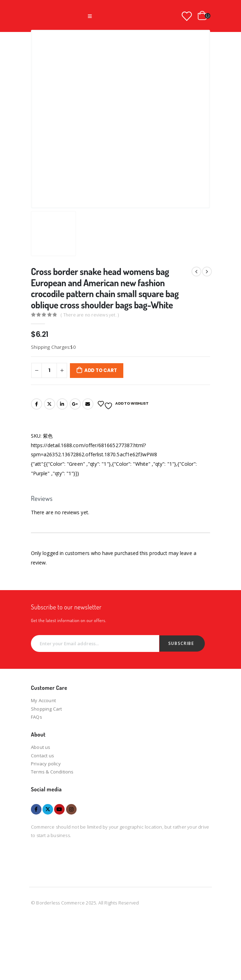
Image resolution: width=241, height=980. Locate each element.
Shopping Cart (47, 709)
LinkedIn (62, 404)
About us (41, 747)
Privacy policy (46, 764)
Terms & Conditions (52, 772)
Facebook (37, 404)
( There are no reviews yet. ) (90, 315)
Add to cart (101, 370)
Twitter (50, 404)
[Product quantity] (49, 370)
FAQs (37, 717)
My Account (43, 700)
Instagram (71, 809)
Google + (75, 404)
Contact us (43, 756)
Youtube (59, 809)
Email (88, 404)
